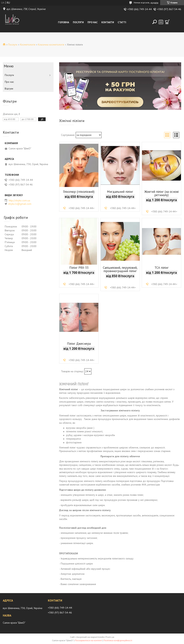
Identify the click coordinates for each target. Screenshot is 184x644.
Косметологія (28, 45)
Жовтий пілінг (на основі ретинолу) (162, 193)
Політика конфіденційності (118, 640)
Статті (122, 22)
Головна (64, 22)
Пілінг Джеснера (79, 344)
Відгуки (9, 89)
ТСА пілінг (162, 268)
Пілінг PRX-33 (79, 268)
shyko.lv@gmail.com (20, 204)
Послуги (78, 22)
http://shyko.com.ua (19, 200)
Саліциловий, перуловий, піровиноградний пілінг (120, 269)
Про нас (93, 22)
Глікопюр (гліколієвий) (79, 192)
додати (154, 3)
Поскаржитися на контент (88, 640)
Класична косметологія (51, 45)
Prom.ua (110, 637)
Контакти (108, 22)
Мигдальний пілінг (120, 192)
